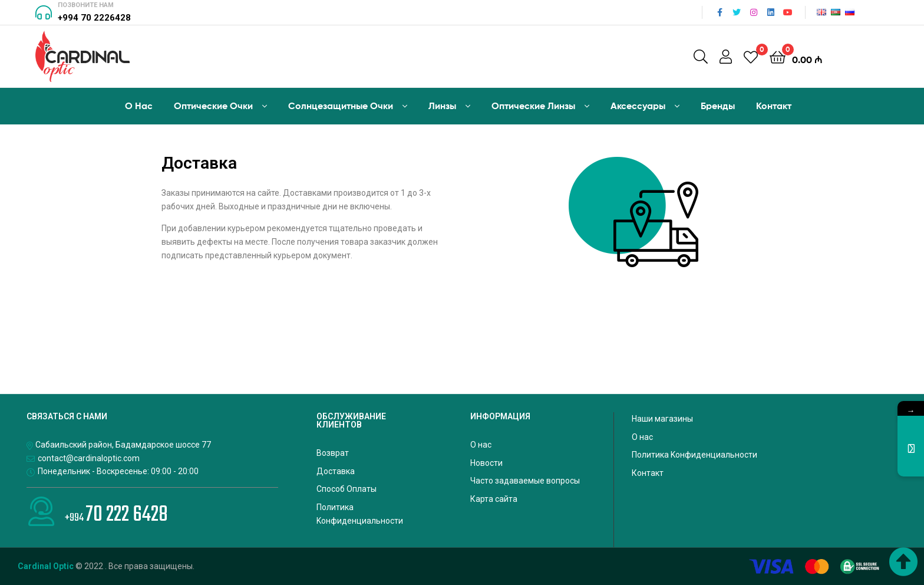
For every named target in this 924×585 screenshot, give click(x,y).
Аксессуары (638, 106)
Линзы (442, 106)
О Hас (139, 106)
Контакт (774, 106)
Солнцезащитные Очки (341, 106)
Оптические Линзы (533, 106)
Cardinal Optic (46, 566)
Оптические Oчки (213, 106)
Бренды (718, 106)
